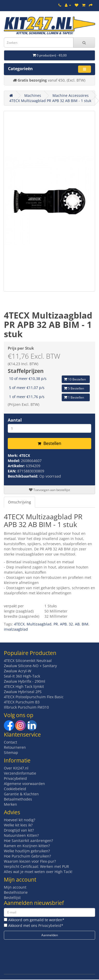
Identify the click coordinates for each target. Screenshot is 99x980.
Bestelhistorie (16, 892)
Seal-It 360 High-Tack (22, 676)
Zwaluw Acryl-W (18, 671)
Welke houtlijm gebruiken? (27, 851)
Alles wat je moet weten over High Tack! (38, 872)
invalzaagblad (16, 629)
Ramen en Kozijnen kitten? (27, 846)
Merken (10, 804)
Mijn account (15, 887)
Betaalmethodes (18, 799)
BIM (85, 624)
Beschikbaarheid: (24, 476)
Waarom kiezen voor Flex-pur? (30, 861)
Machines (33, 95)
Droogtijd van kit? (19, 830)
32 (71, 624)
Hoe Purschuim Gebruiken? (27, 856)
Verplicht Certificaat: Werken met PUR (36, 866)
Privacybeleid (15, 778)
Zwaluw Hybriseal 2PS (23, 692)
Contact (10, 742)
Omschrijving (20, 502)
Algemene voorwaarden (24, 784)
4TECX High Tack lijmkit (24, 686)
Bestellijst (12, 898)
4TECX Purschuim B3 (22, 702)
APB (63, 624)
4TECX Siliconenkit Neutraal (28, 661)
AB (77, 624)
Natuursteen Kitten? (21, 835)
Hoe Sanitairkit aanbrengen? (28, 841)
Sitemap (11, 752)
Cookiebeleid (15, 789)
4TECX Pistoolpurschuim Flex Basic (34, 697)
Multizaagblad (39, 624)
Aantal (15, 420)
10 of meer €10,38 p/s (28, 379)
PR (56, 624)
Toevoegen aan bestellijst (49, 490)
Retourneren (15, 747)
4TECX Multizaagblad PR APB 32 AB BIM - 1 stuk (50, 101)
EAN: (13, 471)
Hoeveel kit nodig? (20, 820)
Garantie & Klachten (21, 794)
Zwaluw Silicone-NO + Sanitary (30, 666)
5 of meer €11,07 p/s (27, 388)
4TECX (25, 455)
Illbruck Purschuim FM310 (26, 707)
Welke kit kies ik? (18, 825)
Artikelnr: (17, 466)
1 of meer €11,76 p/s (27, 397)
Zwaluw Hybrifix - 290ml (25, 681)
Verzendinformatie (20, 773)
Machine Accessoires (71, 95)
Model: (14, 461)
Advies (12, 812)
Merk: (13, 455)
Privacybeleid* (51, 925)
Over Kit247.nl (16, 768)
